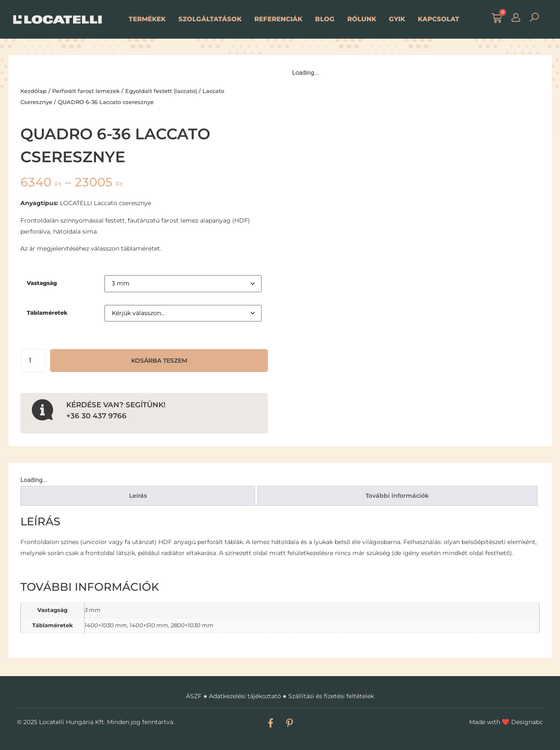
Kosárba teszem (159, 361)
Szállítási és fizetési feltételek (331, 696)
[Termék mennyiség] (33, 361)
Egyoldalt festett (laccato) (161, 91)
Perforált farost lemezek (86, 91)
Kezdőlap (34, 91)
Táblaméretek (47, 313)
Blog (325, 19)
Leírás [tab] (138, 496)
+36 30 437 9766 (96, 416)
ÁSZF (194, 696)
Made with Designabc (506, 722)
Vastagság (42, 283)
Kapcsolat (439, 19)
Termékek (147, 19)
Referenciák (278, 19)
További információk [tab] (397, 496)
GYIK (397, 19)
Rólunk (362, 19)
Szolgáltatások (210, 19)
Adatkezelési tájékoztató (245, 696)
